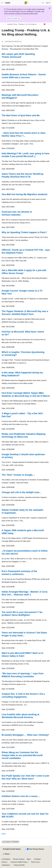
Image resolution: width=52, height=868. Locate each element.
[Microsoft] (26, 3)
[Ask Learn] (45, 24)
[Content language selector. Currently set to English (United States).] (12, 849)
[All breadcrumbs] (3, 24)
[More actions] (49, 24)
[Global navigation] (2, 3)
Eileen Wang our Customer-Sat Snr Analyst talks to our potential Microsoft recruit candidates (22, 755)
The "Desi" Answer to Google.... (18, 475)
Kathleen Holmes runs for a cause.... (21, 796)
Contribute (37, 859)
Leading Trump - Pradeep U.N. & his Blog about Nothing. (23, 24)
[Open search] (43, 3)
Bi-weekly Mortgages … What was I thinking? (25, 735)
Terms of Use (35, 862)
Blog (28, 859)
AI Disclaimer (6, 859)
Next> (4, 834)
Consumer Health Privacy (19, 862)
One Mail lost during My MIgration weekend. (25, 194)
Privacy (4, 862)
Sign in (48, 3)
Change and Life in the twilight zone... (21, 492)
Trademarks (6, 865)
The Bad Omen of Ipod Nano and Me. (21, 115)
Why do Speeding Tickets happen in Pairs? (24, 232)
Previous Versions (19, 859)
